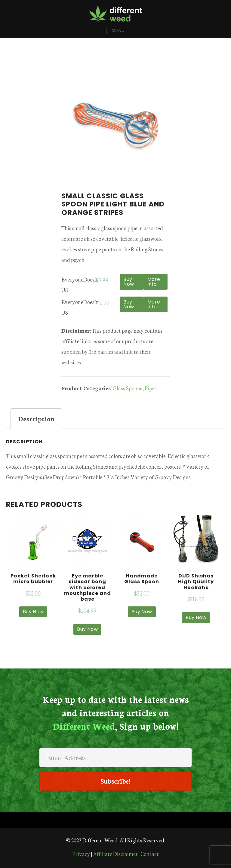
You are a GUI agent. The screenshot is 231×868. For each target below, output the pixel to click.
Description (36, 418)
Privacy (81, 854)
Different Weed (115, 13)
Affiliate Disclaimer (115, 854)
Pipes (151, 388)
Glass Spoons (128, 388)
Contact (150, 854)
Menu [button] (118, 30)
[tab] (36, 419)
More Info (154, 282)
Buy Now (129, 282)
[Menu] (115, 820)
